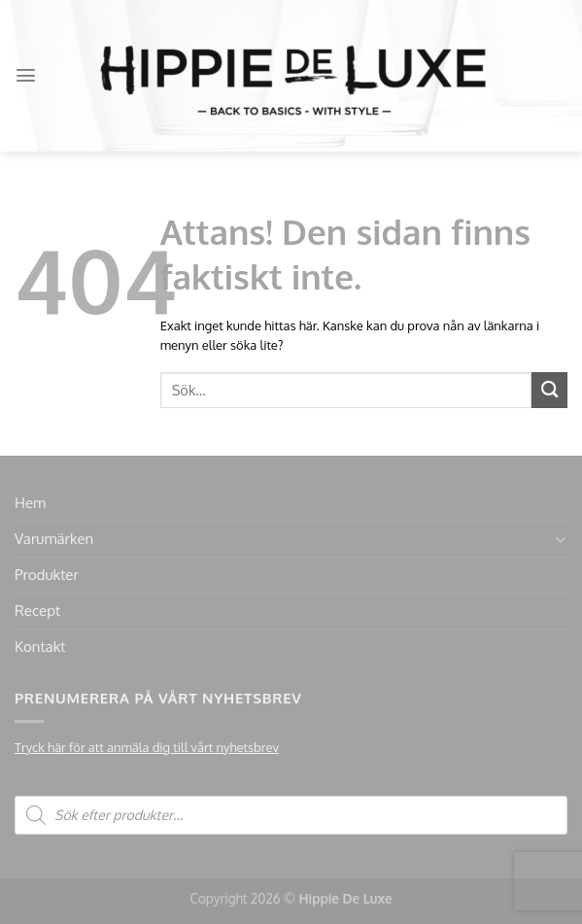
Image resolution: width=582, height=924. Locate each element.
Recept (37, 611)
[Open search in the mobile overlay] (291, 815)
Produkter (47, 575)
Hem (30, 503)
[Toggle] (560, 540)
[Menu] (26, 75)
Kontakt (40, 647)
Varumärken (54, 539)
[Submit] (549, 390)
